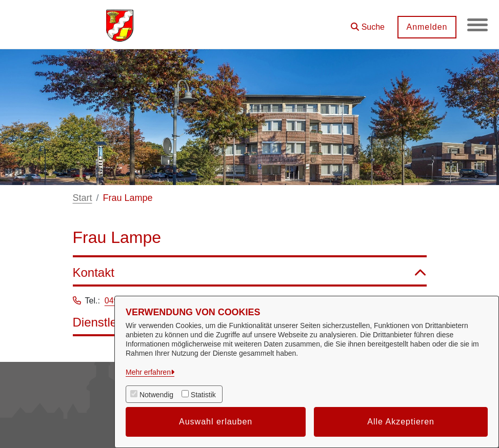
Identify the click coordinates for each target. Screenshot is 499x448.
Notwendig (156, 395)
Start (83, 198)
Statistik (203, 395)
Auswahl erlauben (216, 422)
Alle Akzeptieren (401, 422)
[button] (368, 23)
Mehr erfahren (148, 372)
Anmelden (427, 27)
